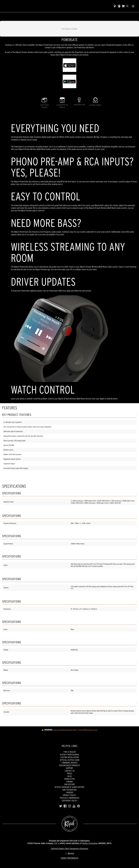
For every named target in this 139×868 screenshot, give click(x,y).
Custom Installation (70, 757)
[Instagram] (70, 806)
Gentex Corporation (90, 843)
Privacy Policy (69, 795)
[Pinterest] (79, 806)
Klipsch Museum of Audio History (69, 787)
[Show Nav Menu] (133, 6)
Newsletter (69, 779)
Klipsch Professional (70, 755)
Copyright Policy (70, 801)
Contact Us (70, 771)
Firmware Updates (70, 763)
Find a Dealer (70, 752)
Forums (69, 782)
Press (70, 773)
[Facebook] (65, 806)
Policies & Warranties (69, 798)
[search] (127, 6)
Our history (69, 784)
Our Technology (69, 790)
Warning (69, 853)
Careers (70, 792)
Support (69, 768)
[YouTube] (74, 806)
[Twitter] (61, 806)
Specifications (12, 493)
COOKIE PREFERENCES (69, 858)
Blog (70, 776)
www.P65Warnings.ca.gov (88, 730)
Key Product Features (17, 415)
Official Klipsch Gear (70, 760)
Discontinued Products (70, 765)
